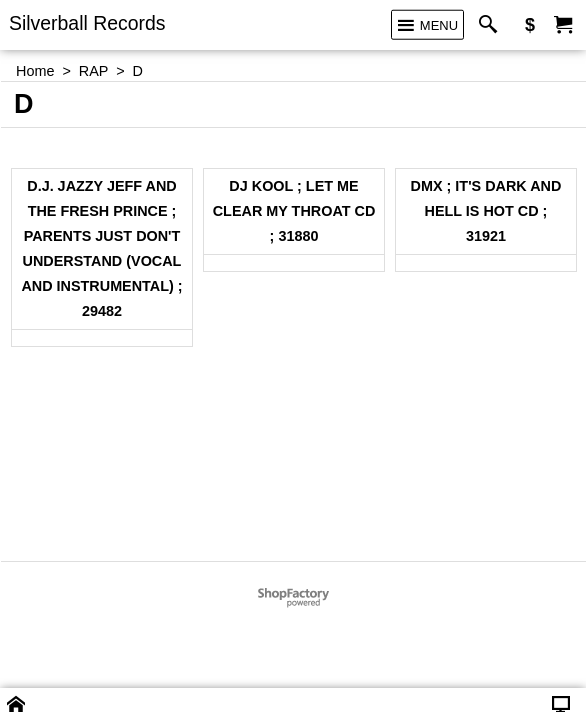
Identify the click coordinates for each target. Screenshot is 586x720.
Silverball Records (87, 23)
